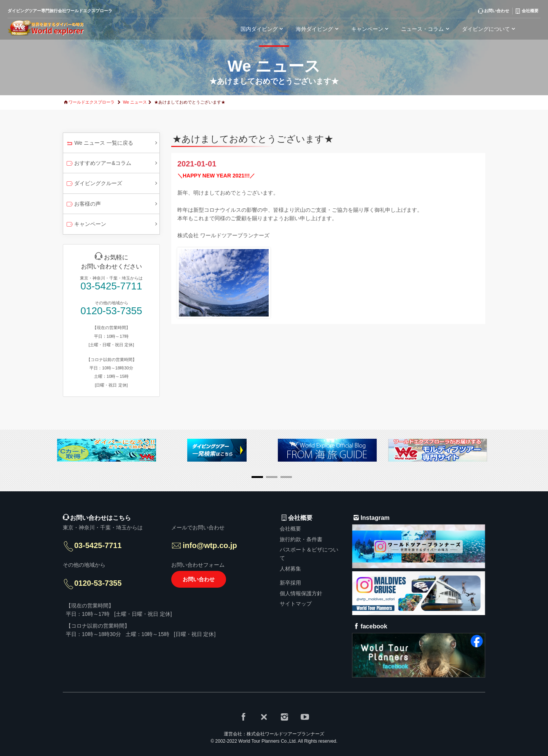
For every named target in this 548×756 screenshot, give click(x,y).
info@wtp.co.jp (210, 545)
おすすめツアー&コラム (98, 164)
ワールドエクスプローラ (92, 102)
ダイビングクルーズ (94, 184)
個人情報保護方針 (301, 593)
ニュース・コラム (426, 29)
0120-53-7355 (112, 311)
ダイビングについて (490, 29)
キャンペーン (86, 225)
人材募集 (290, 569)
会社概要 (290, 529)
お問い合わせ (199, 579)
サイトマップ (296, 604)
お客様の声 (83, 205)
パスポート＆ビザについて (309, 554)
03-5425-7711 (112, 286)
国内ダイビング (263, 29)
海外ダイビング (318, 29)
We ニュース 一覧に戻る (99, 144)
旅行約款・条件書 (301, 539)
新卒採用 (290, 583)
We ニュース (135, 102)
